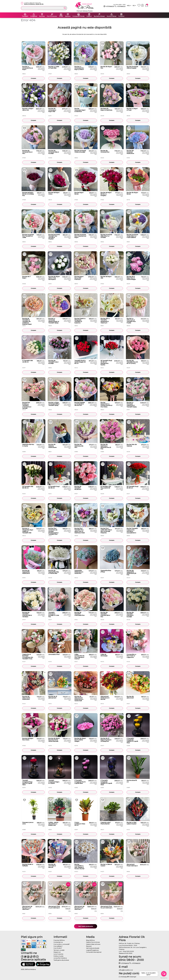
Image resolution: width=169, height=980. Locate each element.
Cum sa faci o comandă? (62, 944)
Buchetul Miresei (99, 16)
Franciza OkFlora (59, 940)
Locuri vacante (58, 954)
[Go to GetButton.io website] (164, 978)
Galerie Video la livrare (93, 944)
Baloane (68, 16)
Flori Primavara (52, 16)
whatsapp (123, 977)
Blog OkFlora (90, 940)
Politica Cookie (58, 956)
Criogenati (34, 16)
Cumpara (33, 78)
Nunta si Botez (112, 16)
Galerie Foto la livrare (93, 942)
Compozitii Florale (78, 16)
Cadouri (89, 16)
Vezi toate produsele (86, 926)
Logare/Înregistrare (92, 950)
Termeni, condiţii (59, 950)
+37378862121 (109, 6)
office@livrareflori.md (126, 970)
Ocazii (61, 16)
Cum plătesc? (58, 946)
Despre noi (57, 952)
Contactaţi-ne (58, 942)
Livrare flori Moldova (60, 958)
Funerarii (121, 16)
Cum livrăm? (58, 948)
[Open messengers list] (164, 974)
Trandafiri (25, 16)
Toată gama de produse (61, 960)
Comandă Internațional (94, 952)
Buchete (42, 16)
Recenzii (89, 946)
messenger (132, 977)
